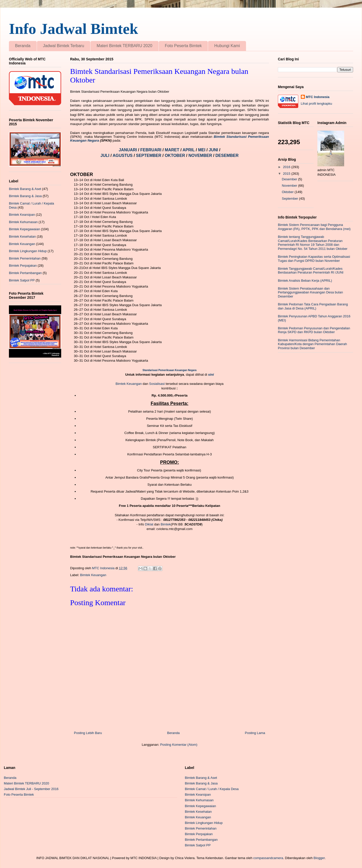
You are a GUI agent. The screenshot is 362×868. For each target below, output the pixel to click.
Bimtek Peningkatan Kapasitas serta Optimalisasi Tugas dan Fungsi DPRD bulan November (314, 259)
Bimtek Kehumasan (23, 222)
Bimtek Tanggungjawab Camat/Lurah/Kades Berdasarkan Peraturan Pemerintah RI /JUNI (311, 271)
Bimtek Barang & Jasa (25, 196)
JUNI (214, 150)
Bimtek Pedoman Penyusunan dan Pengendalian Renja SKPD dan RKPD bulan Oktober (314, 330)
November (290, 186)
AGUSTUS (123, 155)
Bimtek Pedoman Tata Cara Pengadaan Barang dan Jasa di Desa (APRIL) (313, 306)
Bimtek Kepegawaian (24, 229)
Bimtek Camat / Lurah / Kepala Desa (212, 789)
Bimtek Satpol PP (22, 280)
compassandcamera (268, 858)
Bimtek (166, 524)
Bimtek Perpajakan (23, 266)
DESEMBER (227, 155)
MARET (172, 150)
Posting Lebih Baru (88, 733)
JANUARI (128, 150)
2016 (287, 167)
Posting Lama (255, 733)
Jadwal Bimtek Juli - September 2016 (31, 789)
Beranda (23, 46)
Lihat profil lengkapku (316, 104)
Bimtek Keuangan (129, 384)
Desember (290, 179)
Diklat (149, 524)
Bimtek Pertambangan (25, 273)
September (290, 199)
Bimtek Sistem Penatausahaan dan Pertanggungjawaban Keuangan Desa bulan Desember (310, 292)
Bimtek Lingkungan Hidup (28, 251)
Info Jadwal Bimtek (74, 29)
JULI (105, 155)
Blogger (319, 858)
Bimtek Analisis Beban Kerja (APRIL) (305, 281)
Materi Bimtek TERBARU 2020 (124, 46)
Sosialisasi (157, 384)
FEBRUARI (151, 150)
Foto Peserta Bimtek (183, 46)
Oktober (288, 192)
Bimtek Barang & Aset (25, 189)
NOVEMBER (200, 155)
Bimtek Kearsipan (22, 215)
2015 (287, 174)
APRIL (189, 150)
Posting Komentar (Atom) (179, 745)
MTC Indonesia (318, 97)
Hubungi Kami (227, 46)
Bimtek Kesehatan (22, 236)
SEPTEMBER (149, 155)
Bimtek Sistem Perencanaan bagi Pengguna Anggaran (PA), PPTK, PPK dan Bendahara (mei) (314, 227)
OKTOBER (175, 155)
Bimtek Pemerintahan (25, 258)
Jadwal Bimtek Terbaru (64, 46)
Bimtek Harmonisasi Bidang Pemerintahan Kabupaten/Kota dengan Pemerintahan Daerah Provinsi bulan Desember (312, 344)
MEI (202, 150)
